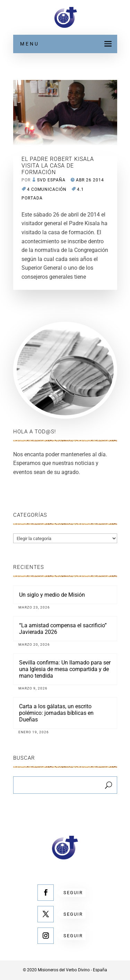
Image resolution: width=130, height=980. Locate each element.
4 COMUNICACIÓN (47, 189)
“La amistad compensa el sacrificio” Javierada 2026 (63, 629)
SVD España (51, 180)
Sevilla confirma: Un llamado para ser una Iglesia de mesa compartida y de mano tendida (65, 669)
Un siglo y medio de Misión (52, 595)
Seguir (73, 893)
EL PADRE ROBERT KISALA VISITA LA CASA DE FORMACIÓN (58, 166)
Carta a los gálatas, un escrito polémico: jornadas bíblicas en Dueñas (56, 713)
